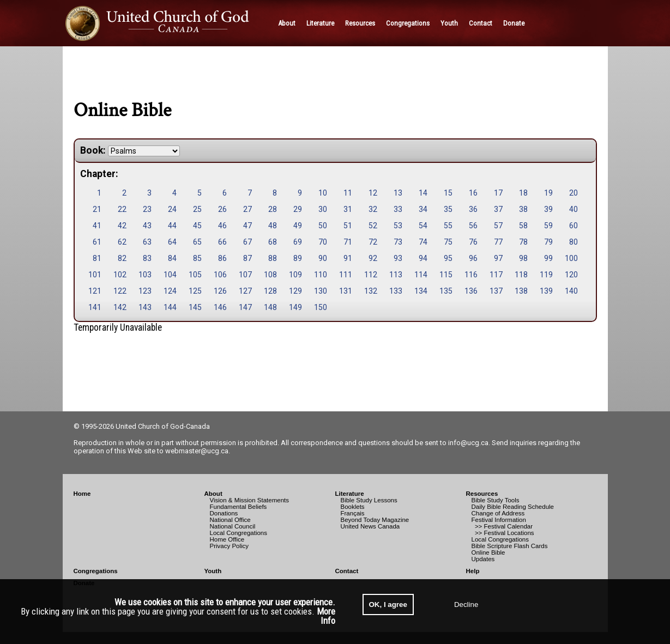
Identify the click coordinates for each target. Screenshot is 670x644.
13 (398, 193)
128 (270, 291)
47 (248, 226)
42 (122, 226)
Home (82, 494)
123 (145, 291)
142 (120, 307)
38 (523, 209)
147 (245, 307)
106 (220, 275)
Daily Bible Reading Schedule (513, 507)
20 (574, 193)
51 (348, 226)
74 (423, 242)
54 (423, 226)
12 (373, 193)
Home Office (227, 539)
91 (348, 258)
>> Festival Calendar (502, 526)
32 (373, 209)
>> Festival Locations (503, 533)
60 (574, 226)
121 (95, 291)
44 (172, 226)
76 (473, 242)
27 (248, 209)
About (213, 494)
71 (348, 242)
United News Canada (370, 526)
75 (448, 242)
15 (448, 193)
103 (145, 275)
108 (270, 275)
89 (298, 258)
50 (323, 226)
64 (172, 242)
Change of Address (498, 513)
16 (473, 193)
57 (498, 226)
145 (195, 307)
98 (523, 258)
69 (298, 242)
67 (248, 242)
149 (295, 307)
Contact (347, 571)
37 (498, 209)
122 (120, 291)
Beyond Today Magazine (375, 520)
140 (571, 291)
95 (448, 258)
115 (446, 275)
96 (473, 258)
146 (220, 307)
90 (323, 258)
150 (321, 307)
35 (448, 209)
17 (498, 193)
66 (222, 242)
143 (145, 307)
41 (97, 226)
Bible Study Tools (496, 500)
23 (147, 209)
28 (273, 209)
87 (248, 258)
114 (421, 275)
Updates (483, 559)
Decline (466, 604)
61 (97, 242)
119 (546, 275)
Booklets (353, 507)
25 (197, 209)
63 (147, 242)
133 (396, 291)
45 (197, 226)
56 (473, 226)
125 (195, 291)
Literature (350, 494)
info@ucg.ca (468, 443)
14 (423, 193)
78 (523, 242)
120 (571, 275)
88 (273, 258)
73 (398, 242)
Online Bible (488, 552)
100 (571, 258)
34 (423, 209)
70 (323, 242)
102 (120, 275)
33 (398, 209)
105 (195, 275)
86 (222, 258)
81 (97, 258)
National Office (230, 520)
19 (548, 193)
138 (521, 291)
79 (548, 242)
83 (147, 258)
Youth (213, 571)
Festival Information (499, 520)
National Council (233, 526)
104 (170, 275)
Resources (482, 494)
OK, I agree (388, 604)
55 (448, 226)
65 (197, 242)
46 (222, 226)
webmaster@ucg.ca (197, 451)
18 (523, 193)
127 (245, 291)
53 (398, 226)
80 (574, 242)
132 (371, 291)
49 (298, 226)
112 (371, 275)
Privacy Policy (230, 546)
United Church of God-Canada (163, 426)
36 (473, 209)
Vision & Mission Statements (250, 500)
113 (396, 275)
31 (348, 209)
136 (471, 291)
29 (298, 209)
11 (348, 193)
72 (373, 242)
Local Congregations (239, 533)
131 (346, 291)
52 (373, 226)
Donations (224, 513)
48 (273, 226)
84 (172, 258)
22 (122, 209)
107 (245, 275)
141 (95, 307)
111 (346, 275)
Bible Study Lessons (369, 500)
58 (523, 226)
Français (353, 513)
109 (295, 275)
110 (321, 275)
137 (496, 291)
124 (170, 291)
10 (323, 193)
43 (147, 226)
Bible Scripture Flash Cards (510, 546)
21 (97, 209)
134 (421, 291)
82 (122, 258)
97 (498, 258)
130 (321, 291)
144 (170, 307)
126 (220, 291)
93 (398, 258)
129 (295, 291)
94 (423, 258)
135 (446, 291)
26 (222, 209)
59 (548, 226)
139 (546, 291)
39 (548, 209)
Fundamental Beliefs (239, 507)
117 (496, 275)
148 (270, 307)
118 (521, 275)
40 (574, 209)
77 (498, 242)
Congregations (96, 571)
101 (95, 275)
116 (471, 275)
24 (172, 209)
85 (197, 258)
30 (323, 209)
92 (373, 258)
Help (473, 571)
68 (273, 242)
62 (122, 242)
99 (548, 258)
